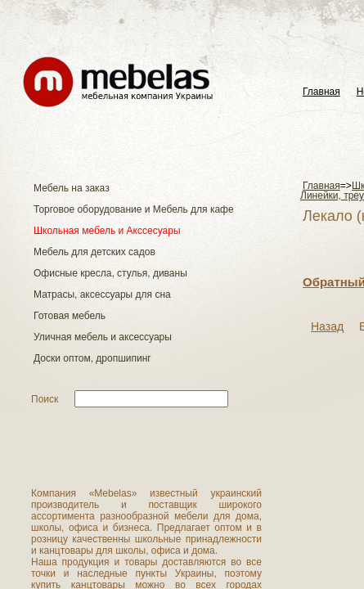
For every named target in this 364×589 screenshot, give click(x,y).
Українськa (323, 14)
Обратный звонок (100, 252)
